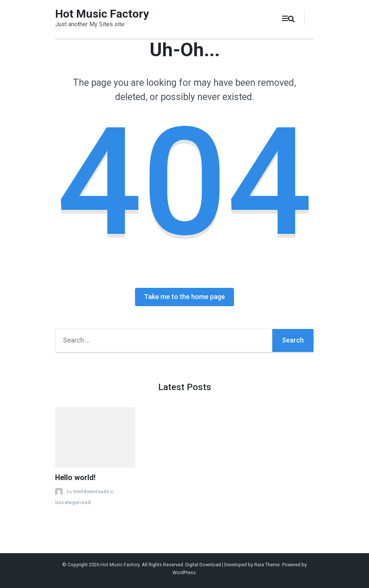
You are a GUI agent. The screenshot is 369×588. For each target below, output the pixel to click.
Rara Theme (267, 565)
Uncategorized (73, 502)
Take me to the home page (184, 297)
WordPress (184, 572)
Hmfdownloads (91, 491)
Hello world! (75, 478)
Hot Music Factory (102, 14)
